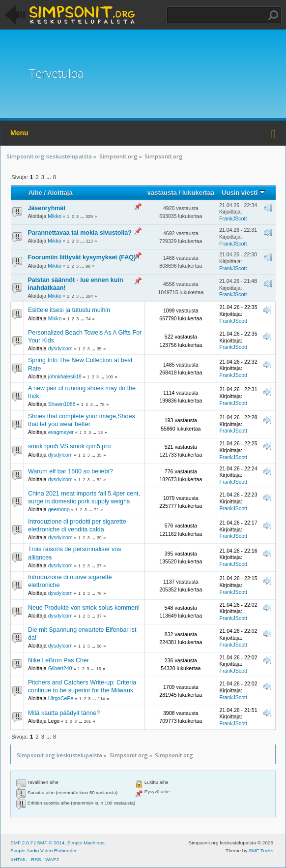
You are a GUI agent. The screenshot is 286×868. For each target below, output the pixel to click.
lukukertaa (198, 193)
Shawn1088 (62, 404)
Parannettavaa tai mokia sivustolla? (80, 233)
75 (102, 404)
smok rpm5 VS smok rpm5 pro (69, 446)
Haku (273, 15)
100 (109, 377)
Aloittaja (60, 193)
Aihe (35, 193)
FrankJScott (233, 218)
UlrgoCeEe (61, 698)
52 (99, 480)
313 (89, 241)
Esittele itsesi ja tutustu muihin (69, 310)
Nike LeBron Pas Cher (58, 660)
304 (89, 296)
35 (99, 349)
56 (99, 646)
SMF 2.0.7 (22, 843)
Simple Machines (86, 843)
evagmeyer (61, 432)
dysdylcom (60, 348)
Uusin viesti (243, 193)
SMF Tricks (261, 851)
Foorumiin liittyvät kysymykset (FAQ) (82, 257)
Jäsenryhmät (47, 208)
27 (99, 566)
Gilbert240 (60, 668)
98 (88, 266)
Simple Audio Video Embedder (43, 851)
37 (99, 616)
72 (96, 510)
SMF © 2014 (51, 843)
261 (87, 721)
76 (99, 593)
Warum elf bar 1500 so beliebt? (71, 471)
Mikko (55, 216)
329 (89, 217)
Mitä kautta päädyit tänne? (64, 713)
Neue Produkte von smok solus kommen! (84, 608)
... (49, 177)
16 (99, 669)
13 (100, 433)
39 (99, 538)
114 (101, 699)
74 (88, 319)
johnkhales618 (65, 376)
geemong (59, 509)
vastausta (162, 193)
